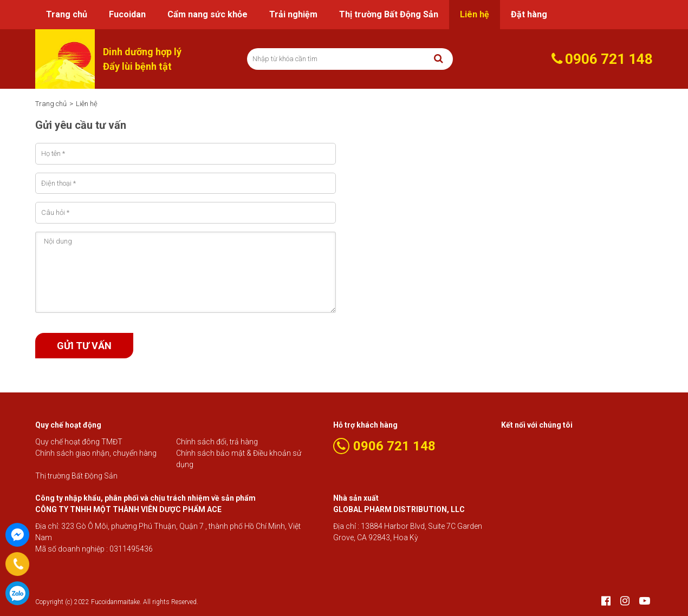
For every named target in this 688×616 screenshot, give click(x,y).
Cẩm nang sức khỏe (207, 14)
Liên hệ (475, 14)
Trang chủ (67, 14)
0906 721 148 (17, 593)
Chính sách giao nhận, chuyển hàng (96, 453)
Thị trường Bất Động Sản (389, 14)
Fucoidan (127, 14)
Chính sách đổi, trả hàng (217, 442)
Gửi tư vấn (84, 346)
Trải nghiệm (293, 14)
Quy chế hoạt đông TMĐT (79, 442)
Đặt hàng (529, 14)
